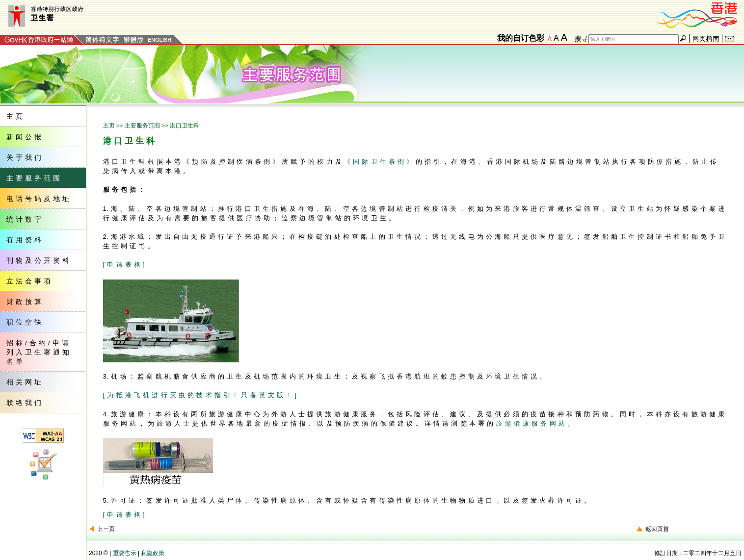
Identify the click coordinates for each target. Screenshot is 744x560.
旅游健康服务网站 (531, 423)
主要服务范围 (142, 125)
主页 (109, 125)
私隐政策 (153, 553)
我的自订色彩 (521, 38)
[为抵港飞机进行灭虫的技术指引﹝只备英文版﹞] (201, 395)
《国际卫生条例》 (380, 162)
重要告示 (125, 553)
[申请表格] (125, 265)
